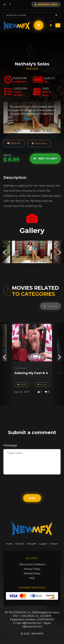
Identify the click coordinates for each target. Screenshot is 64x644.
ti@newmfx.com (32, 623)
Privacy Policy (32, 569)
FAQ (32, 578)
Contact (54, 544)
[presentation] (4, 252)
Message (10, 445)
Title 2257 (32, 544)
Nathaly (32, 69)
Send (32, 498)
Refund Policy (32, 574)
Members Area (46, 4)
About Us (20, 544)
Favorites (39, 143)
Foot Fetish (21, 368)
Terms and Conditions (32, 564)
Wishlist (14, 143)
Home (9, 544)
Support (43, 544)
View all (50, 306)
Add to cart (45, 158)
